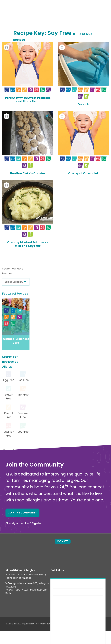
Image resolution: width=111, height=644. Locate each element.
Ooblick (83, 104)
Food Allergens (64, 592)
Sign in (36, 523)
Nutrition (61, 627)
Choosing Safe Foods (68, 620)
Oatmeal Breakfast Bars (16, 341)
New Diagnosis (64, 606)
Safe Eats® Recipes (66, 613)
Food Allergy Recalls (67, 635)
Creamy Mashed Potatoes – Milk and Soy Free (28, 244)
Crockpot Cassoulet (83, 173)
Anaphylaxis (63, 599)
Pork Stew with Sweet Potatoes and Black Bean (28, 100)
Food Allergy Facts (66, 585)
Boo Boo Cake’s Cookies (28, 173)
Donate (63, 541)
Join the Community (22, 513)
